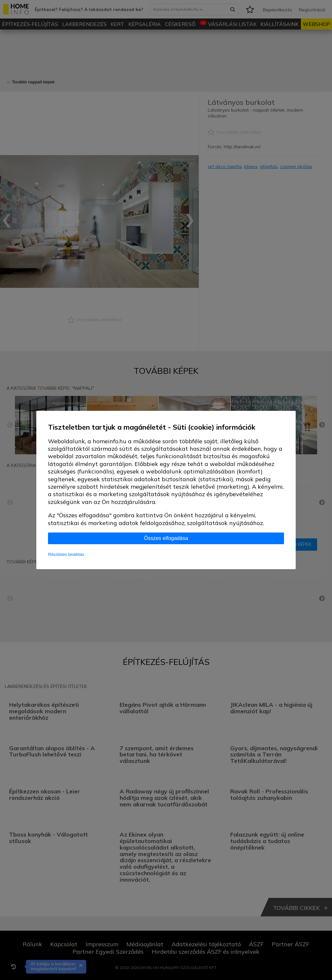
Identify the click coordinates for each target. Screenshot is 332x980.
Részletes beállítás (66, 554)
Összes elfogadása (166, 538)
